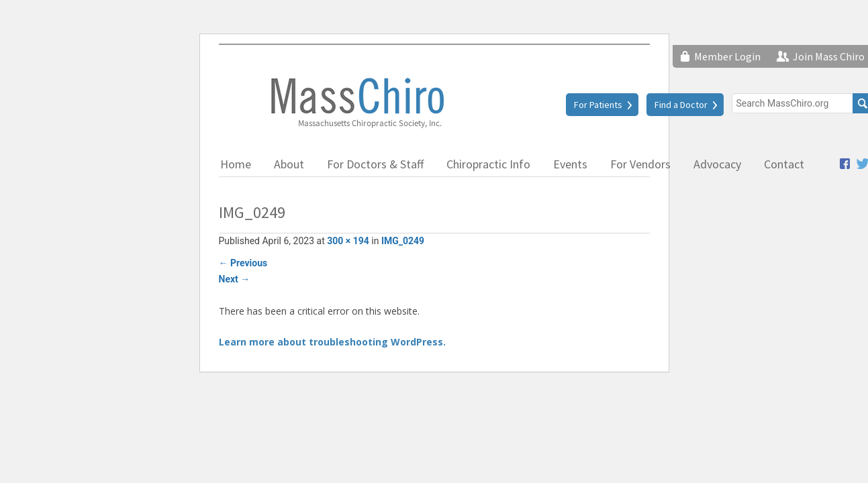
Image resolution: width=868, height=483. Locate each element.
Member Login (727, 56)
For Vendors (640, 164)
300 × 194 (348, 241)
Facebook (845, 164)
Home (236, 164)
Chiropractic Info (488, 164)
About (289, 164)
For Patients (598, 105)
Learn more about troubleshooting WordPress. (332, 342)
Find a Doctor (681, 105)
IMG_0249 (403, 241)
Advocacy (717, 164)
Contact (784, 164)
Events (570, 164)
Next (235, 279)
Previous (243, 263)
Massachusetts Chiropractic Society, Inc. (356, 102)
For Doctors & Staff (375, 164)
